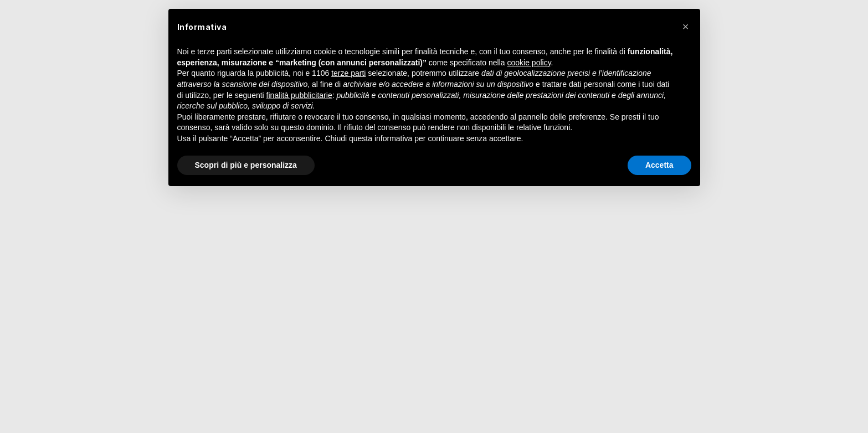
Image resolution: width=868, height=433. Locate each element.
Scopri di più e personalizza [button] (246, 165)
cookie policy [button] (529, 63)
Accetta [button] (659, 165)
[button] (686, 27)
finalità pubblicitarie (299, 95)
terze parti (348, 73)
